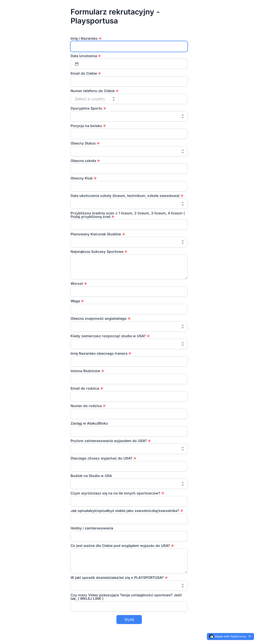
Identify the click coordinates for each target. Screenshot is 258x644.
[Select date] (129, 64)
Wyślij (129, 619)
